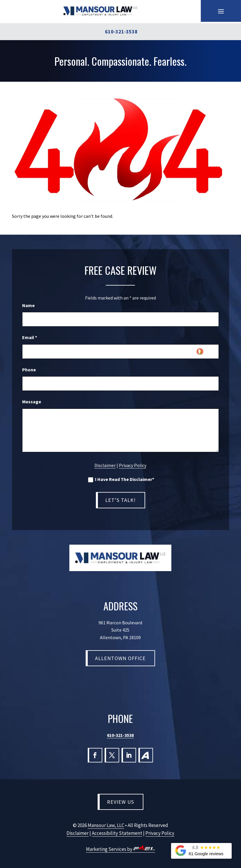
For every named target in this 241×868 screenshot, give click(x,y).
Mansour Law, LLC (106, 825)
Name (28, 305)
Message (32, 402)
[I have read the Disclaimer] (91, 480)
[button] (221, 11)
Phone (29, 370)
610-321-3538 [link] (121, 32)
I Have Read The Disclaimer (121, 480)
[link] (100, 11)
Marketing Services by (120, 849)
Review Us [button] (120, 802)
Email (30, 337)
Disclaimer (105, 465)
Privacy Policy (133, 465)
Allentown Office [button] (120, 658)
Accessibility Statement (117, 833)
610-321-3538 (120, 735)
